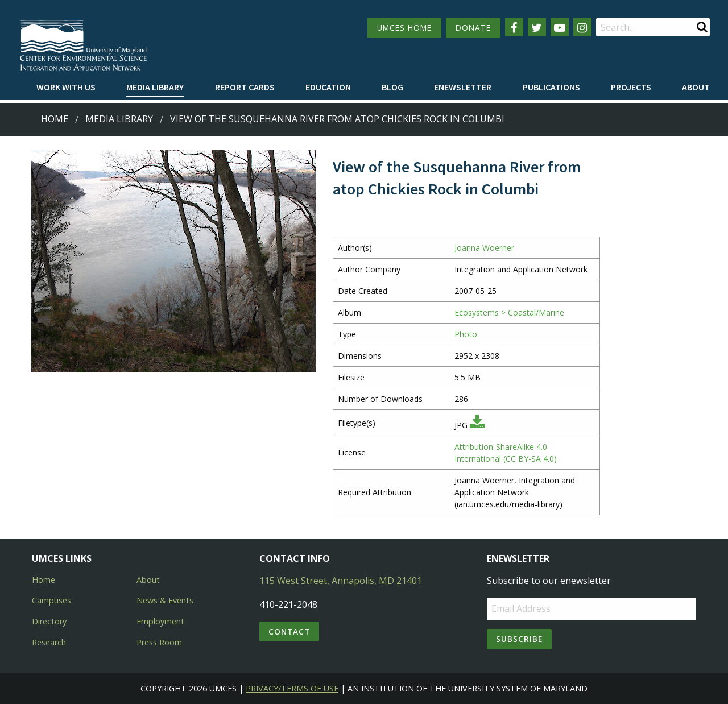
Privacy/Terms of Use (292, 688)
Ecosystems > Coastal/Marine (509, 312)
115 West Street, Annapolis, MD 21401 (341, 581)
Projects (631, 87)
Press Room (159, 642)
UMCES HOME (404, 28)
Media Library (155, 87)
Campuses (51, 600)
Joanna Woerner (484, 248)
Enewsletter (463, 87)
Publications (551, 87)
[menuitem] (66, 88)
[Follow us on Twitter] (537, 27)
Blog (392, 87)
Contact (289, 631)
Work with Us (66, 87)
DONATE (473, 28)
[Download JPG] (477, 425)
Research (49, 642)
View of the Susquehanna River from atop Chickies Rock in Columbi (337, 119)
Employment (160, 621)
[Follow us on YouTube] (560, 27)
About (696, 87)
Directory (49, 621)
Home (55, 119)
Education (328, 87)
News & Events (165, 600)
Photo (466, 334)
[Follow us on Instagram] (582, 27)
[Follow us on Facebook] (514, 27)
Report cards (245, 87)
